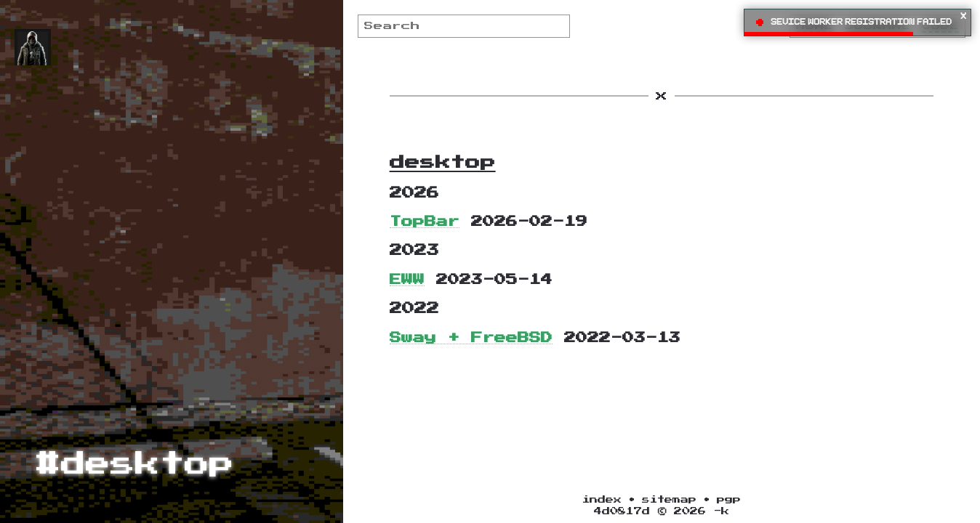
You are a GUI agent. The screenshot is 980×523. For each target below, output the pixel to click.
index (602, 499)
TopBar (425, 222)
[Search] (464, 26)
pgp (729, 499)
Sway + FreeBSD (471, 338)
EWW (407, 280)
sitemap (669, 499)
